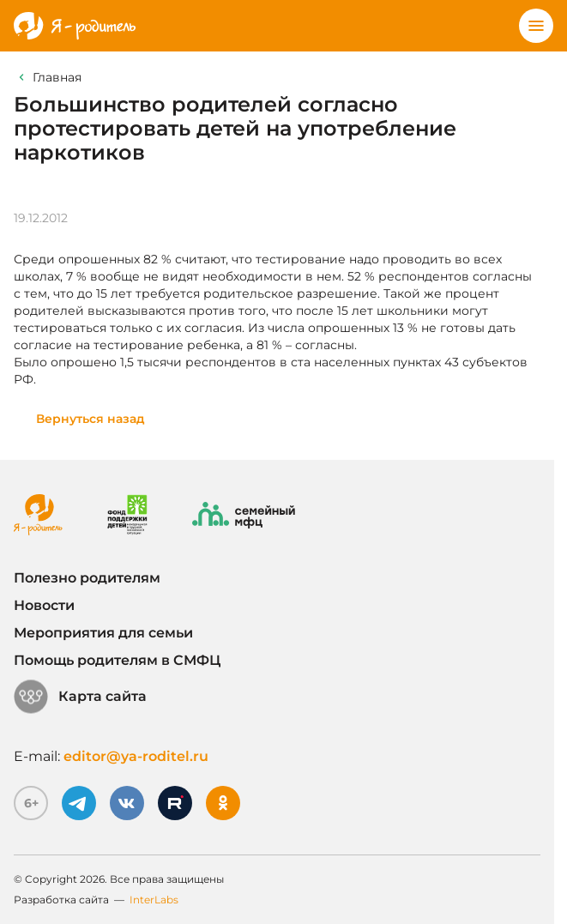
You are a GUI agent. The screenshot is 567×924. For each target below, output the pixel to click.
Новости (44, 605)
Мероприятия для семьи (103, 633)
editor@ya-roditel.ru (136, 756)
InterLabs (154, 900)
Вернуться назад (90, 419)
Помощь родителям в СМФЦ (117, 660)
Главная (57, 77)
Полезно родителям (87, 578)
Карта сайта (80, 697)
